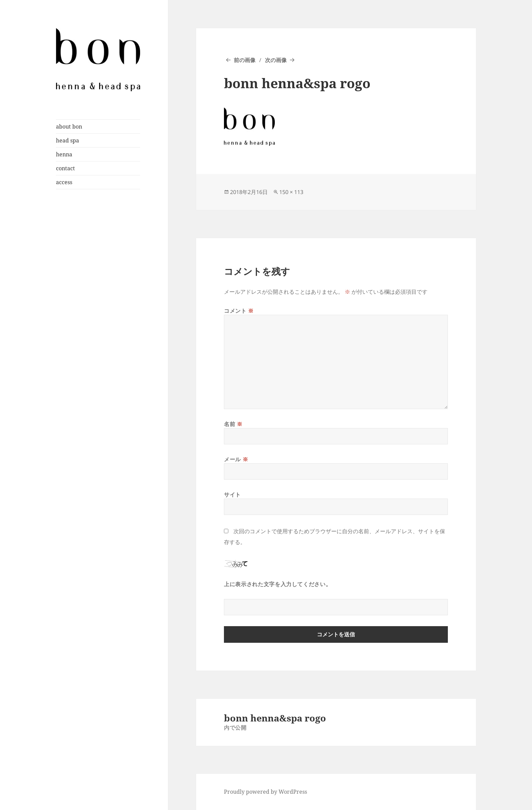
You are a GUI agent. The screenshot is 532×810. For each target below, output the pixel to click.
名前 (233, 424)
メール (236, 459)
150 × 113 (291, 192)
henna (64, 154)
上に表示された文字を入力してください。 (278, 584)
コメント (239, 311)
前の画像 (245, 60)
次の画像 (276, 60)
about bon (69, 127)
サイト (232, 495)
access (64, 182)
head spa (68, 140)
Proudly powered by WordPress (265, 792)
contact (65, 168)
